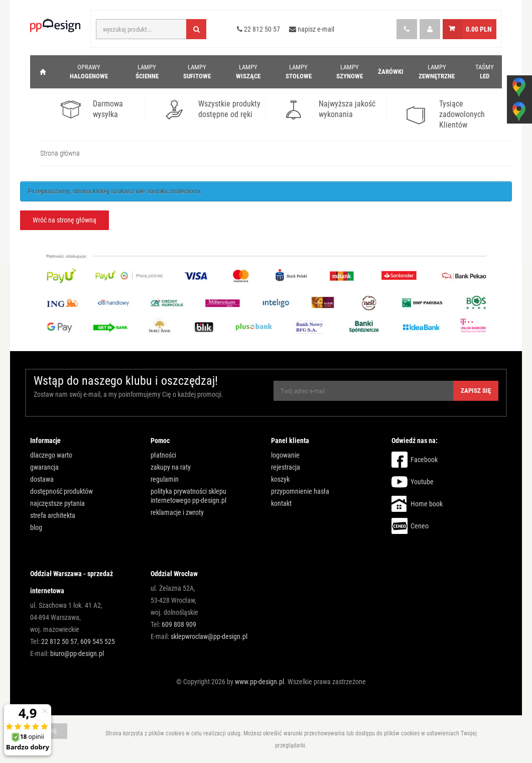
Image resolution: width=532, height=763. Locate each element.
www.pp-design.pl (259, 682)
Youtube (422, 482)
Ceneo (420, 526)
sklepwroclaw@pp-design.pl (209, 636)
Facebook (424, 460)
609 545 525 (98, 641)
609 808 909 (179, 624)
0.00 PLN (479, 29)
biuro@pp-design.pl (77, 653)
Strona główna (60, 153)
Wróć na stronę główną (64, 220)
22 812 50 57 (258, 29)
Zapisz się (476, 391)
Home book (427, 504)
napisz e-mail (312, 29)
